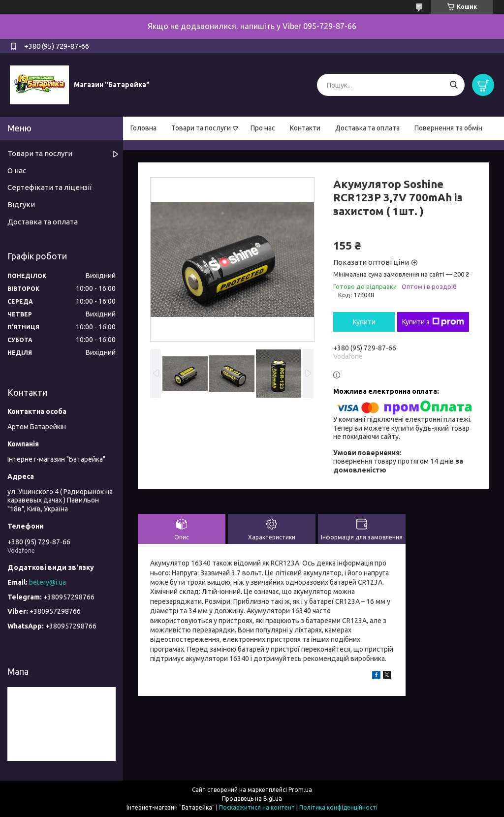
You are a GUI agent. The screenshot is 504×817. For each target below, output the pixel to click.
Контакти (305, 128)
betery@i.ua (47, 582)
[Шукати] (454, 85)
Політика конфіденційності (338, 807)
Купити (364, 322)
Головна (143, 128)
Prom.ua (300, 790)
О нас (17, 171)
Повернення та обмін (448, 128)
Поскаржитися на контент (257, 807)
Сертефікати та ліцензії (49, 187)
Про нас (263, 128)
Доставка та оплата (367, 128)
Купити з (433, 322)
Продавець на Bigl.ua (252, 799)
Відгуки (21, 204)
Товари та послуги (201, 128)
